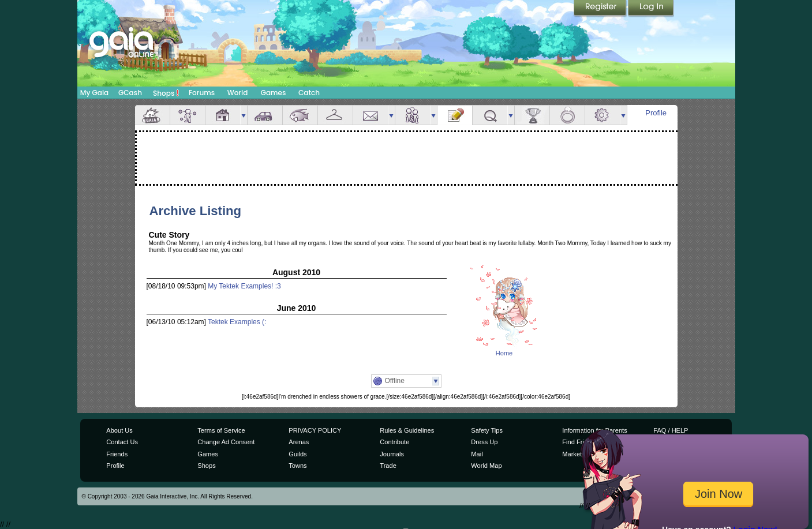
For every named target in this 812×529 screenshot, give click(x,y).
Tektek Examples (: (237, 322)
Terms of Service (221, 430)
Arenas (299, 442)
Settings (603, 115)
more (244, 115)
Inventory (335, 115)
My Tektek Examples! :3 (244, 286)
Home (504, 353)
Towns (298, 466)
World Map (486, 466)
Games (274, 93)
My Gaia (94, 93)
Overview (152, 115)
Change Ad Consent (226, 442)
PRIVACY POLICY (315, 430)
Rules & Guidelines (407, 430)
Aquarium (300, 115)
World (238, 93)
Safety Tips (487, 430)
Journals (392, 454)
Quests (490, 115)
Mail (371, 115)
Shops (166, 93)
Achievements (532, 115)
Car (265, 115)
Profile (656, 113)
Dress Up (484, 442)
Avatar (188, 115)
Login (651, 9)
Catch (309, 93)
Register (601, 9)
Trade (388, 466)
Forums (202, 93)
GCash (130, 93)
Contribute (394, 442)
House (223, 115)
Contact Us (122, 442)
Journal (455, 115)
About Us (119, 430)
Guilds (298, 454)
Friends (413, 115)
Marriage (567, 115)
